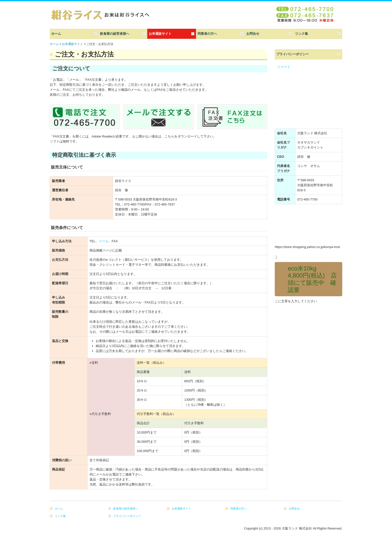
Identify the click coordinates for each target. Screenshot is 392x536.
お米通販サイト (160, 34)
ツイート (284, 67)
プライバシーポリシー (292, 54)
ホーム (56, 34)
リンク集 (301, 34)
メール (104, 241)
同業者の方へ (207, 34)
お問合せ (253, 34)
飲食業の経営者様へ (115, 34)
